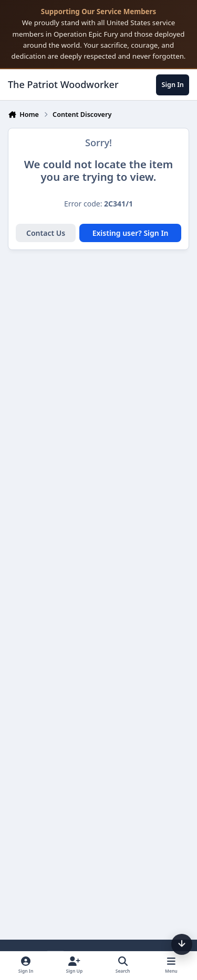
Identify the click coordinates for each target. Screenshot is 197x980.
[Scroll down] (182, 944)
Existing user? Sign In (131, 233)
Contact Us (46, 233)
